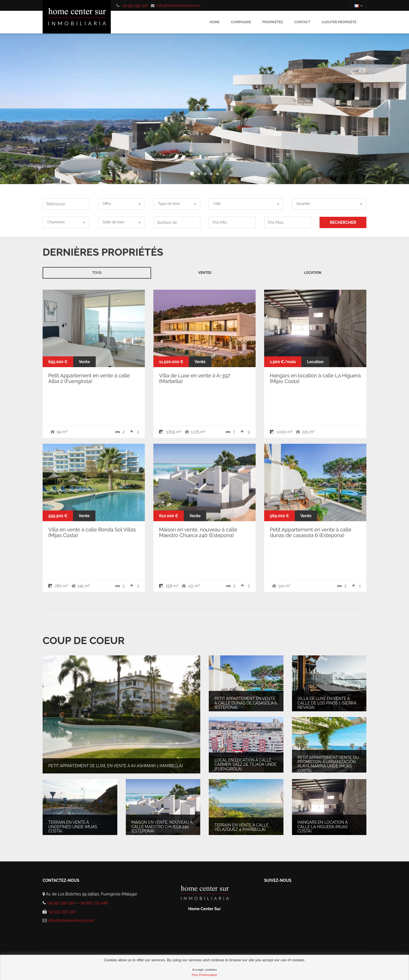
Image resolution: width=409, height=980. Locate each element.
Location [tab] (313, 273)
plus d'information (204, 975)
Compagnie (241, 22)
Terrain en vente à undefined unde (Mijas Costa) (73, 827)
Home (214, 22)
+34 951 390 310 (135, 6)
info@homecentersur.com (179, 6)
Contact (302, 22)
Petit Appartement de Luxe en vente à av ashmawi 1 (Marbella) (116, 766)
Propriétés (273, 22)
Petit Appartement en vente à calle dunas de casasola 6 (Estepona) (311, 532)
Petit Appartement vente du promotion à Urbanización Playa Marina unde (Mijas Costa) (328, 764)
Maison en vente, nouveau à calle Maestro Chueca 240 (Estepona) (198, 532)
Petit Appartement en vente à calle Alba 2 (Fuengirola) (89, 378)
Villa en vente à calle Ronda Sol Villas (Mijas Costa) (92, 532)
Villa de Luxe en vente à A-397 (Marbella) (195, 378)
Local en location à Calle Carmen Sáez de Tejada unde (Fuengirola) (246, 765)
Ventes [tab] (205, 273)
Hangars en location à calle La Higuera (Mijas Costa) (315, 378)
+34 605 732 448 (93, 903)
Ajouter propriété (339, 22)
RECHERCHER (343, 222)
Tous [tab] (97, 273)
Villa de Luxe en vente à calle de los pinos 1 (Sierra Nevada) (327, 703)
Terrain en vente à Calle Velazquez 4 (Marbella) (241, 827)
